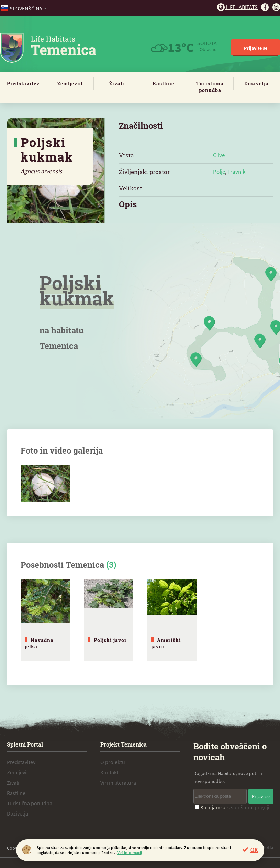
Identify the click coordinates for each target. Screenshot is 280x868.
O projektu (113, 762)
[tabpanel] (45, 620)
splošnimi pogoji (250, 807)
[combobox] (25, 8)
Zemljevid (70, 84)
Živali (117, 84)
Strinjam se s (232, 807)
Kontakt (109, 772)
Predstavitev (23, 84)
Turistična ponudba (210, 87)
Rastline (163, 84)
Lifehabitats (237, 7)
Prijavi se (261, 796)
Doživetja (256, 84)
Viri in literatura (118, 783)
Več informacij (130, 852)
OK (254, 850)
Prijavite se (256, 48)
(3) (111, 565)
